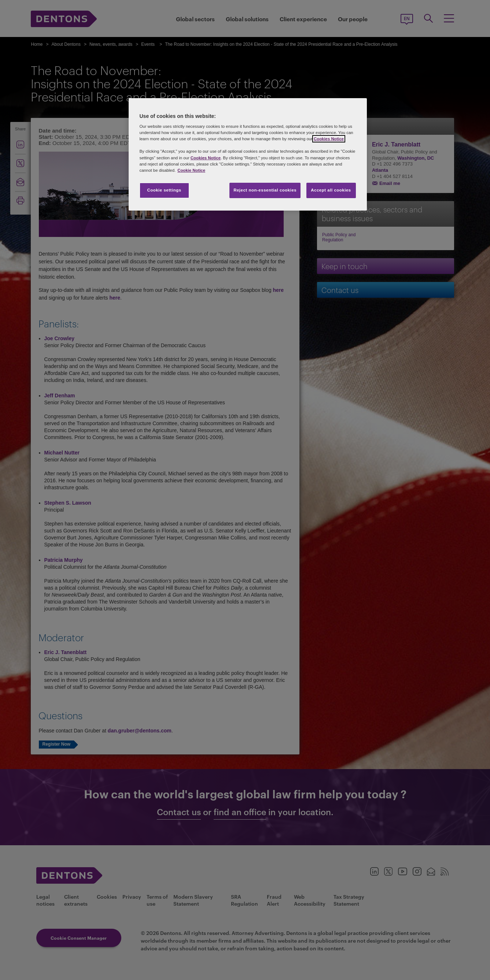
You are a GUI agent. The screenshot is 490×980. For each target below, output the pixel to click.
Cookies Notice (329, 139)
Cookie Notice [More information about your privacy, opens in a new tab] (191, 170)
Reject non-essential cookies (265, 190)
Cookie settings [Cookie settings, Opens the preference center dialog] (164, 190)
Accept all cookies (331, 190)
